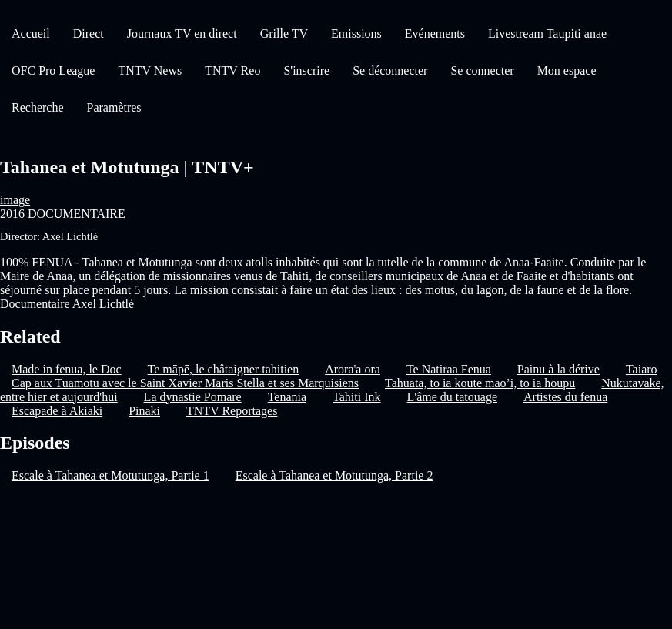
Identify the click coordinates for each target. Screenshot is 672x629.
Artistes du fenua (565, 397)
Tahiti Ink (356, 397)
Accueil (31, 33)
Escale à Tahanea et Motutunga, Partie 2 (334, 475)
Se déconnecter (390, 70)
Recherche (38, 107)
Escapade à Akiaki (57, 411)
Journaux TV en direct (182, 33)
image (15, 200)
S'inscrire (306, 70)
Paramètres (114, 107)
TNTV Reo (232, 70)
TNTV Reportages (232, 411)
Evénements (435, 33)
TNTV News (150, 70)
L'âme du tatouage (453, 397)
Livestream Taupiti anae (547, 33)
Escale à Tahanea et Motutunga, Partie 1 (110, 475)
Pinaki (144, 411)
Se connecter (482, 70)
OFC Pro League (53, 70)
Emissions (356, 33)
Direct (89, 33)
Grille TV (284, 33)
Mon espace (567, 70)
